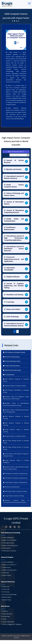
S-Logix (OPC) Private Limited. (13, 636)
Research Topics (7, 600)
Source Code (6, 589)
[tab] (16, 161)
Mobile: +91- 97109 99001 (9, 540)
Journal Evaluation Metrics (16, 152)
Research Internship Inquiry (10, 545)
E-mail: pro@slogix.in (8, 562)
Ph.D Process (6, 592)
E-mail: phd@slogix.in (8, 538)
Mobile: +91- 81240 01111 (9, 565)
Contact (4, 619)
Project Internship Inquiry (9, 570)
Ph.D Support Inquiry (8, 543)
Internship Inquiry (7, 614)
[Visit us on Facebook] (6, 527)
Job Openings (6, 616)
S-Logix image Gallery (8, 622)
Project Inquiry (6, 567)
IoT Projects (6, 573)
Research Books (7, 597)
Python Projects (7, 575)
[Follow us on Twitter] (10, 527)
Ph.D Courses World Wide (9, 595)
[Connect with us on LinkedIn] (15, 527)
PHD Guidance (6, 548)
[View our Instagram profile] (19, 527)
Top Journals (6, 587)
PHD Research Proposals (9, 551)
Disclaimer (16, 638)
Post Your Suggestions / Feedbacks (12, 624)
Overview (5, 611)
